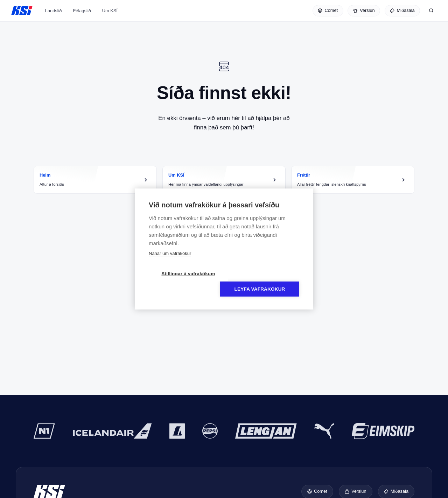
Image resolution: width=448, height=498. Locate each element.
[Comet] (328, 11)
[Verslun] (364, 11)
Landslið (54, 15)
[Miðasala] (402, 11)
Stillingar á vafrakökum (184, 281)
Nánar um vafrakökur (170, 261)
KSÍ (22, 11)
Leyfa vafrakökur (264, 281)
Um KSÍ (110, 15)
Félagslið (82, 15)
